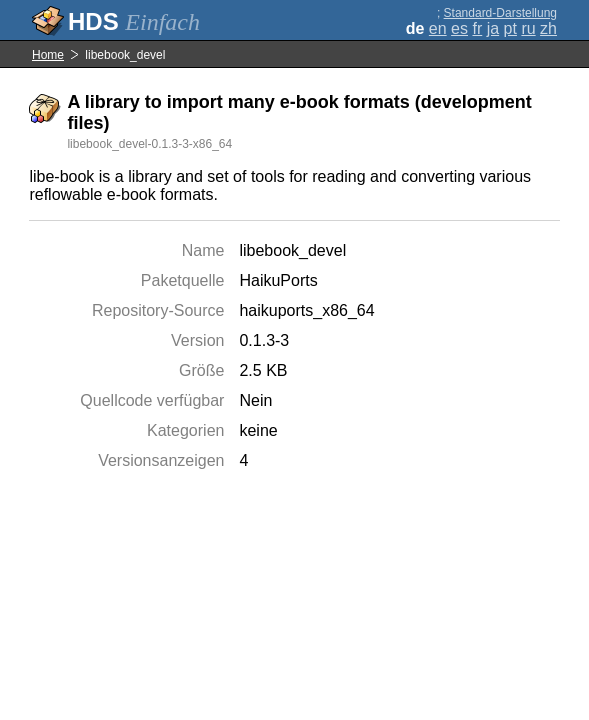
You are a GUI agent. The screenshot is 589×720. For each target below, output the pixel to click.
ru (528, 28)
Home (48, 55)
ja (493, 28)
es (459, 28)
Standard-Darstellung (500, 13)
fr (477, 28)
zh (548, 28)
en (438, 28)
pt (510, 28)
